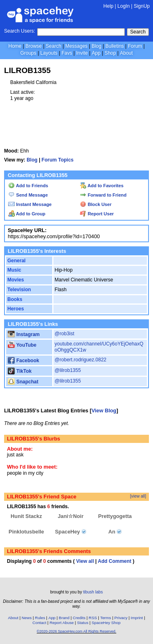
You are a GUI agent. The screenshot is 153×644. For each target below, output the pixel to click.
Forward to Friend (103, 195)
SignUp (142, 6)
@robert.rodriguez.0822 (81, 360)
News (27, 618)
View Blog (104, 411)
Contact (40, 623)
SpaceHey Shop (106, 623)
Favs (67, 53)
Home (15, 46)
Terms (106, 618)
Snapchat (23, 382)
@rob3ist (64, 334)
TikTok (20, 371)
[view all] (138, 496)
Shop (110, 53)
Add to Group (27, 214)
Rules (40, 618)
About (126, 53)
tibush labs (93, 592)
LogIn (124, 6)
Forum (135, 46)
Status (83, 623)
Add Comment (115, 561)
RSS (93, 618)
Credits (79, 618)
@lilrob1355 (68, 370)
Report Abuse (61, 623)
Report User (97, 214)
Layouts (49, 53)
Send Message (28, 195)
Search (138, 32)
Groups (28, 53)
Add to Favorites (102, 186)
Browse (33, 46)
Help (108, 6)
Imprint (137, 618)
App (96, 53)
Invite (82, 53)
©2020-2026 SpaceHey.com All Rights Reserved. (76, 631)
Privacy (121, 618)
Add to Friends (28, 186)
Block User (96, 204)
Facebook (23, 361)
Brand (64, 618)
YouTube (22, 345)
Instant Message (30, 204)
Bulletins (114, 46)
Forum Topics (58, 160)
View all (85, 561)
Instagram (24, 334)
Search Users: (20, 31)
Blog (96, 46)
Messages (76, 46)
